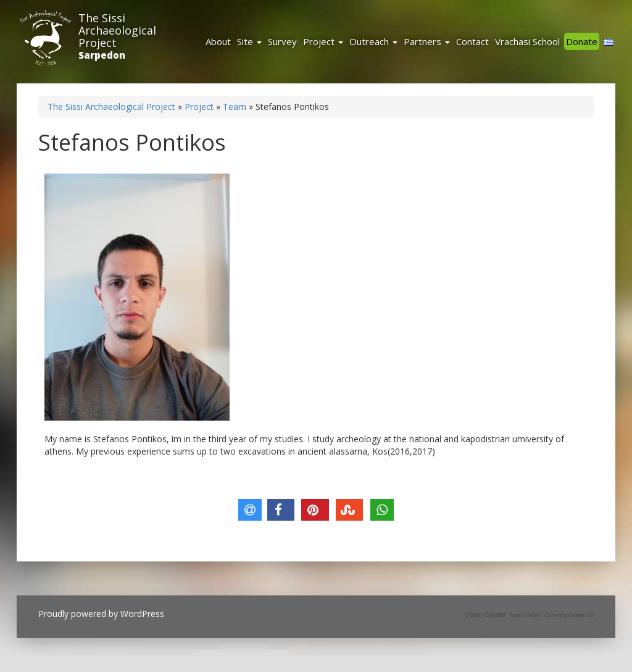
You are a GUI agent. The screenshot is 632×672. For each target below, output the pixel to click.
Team (235, 107)
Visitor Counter (486, 615)
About (218, 41)
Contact (472, 41)
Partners (427, 41)
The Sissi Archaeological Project (117, 30)
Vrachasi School (527, 41)
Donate (582, 41)
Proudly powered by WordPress (101, 614)
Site (249, 41)
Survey (282, 41)
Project (323, 41)
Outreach (373, 41)
